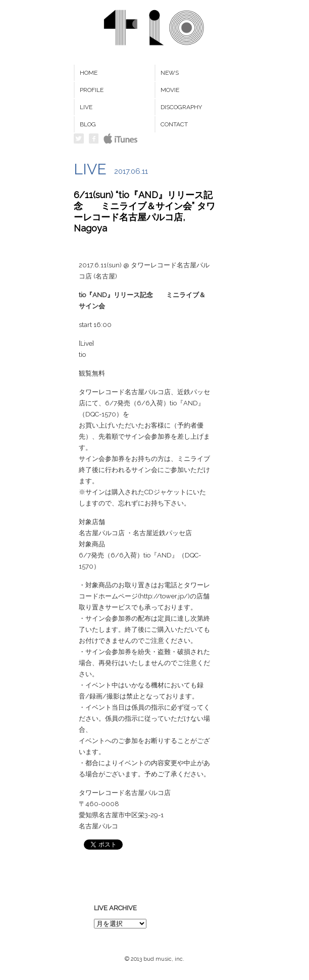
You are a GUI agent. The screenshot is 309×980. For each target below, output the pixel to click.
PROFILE (92, 90)
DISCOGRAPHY (181, 107)
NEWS (170, 73)
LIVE (86, 107)
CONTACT (174, 124)
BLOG (88, 124)
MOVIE (170, 90)
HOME (89, 73)
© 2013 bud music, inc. (154, 959)
